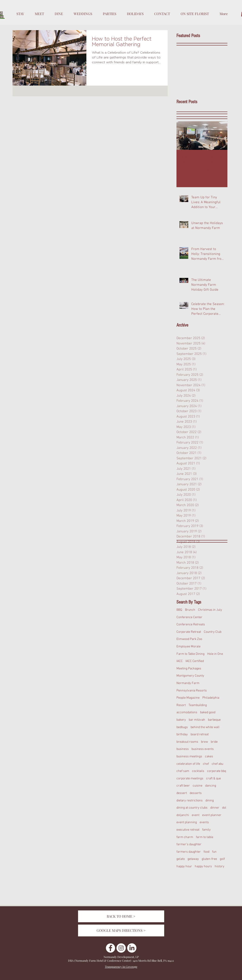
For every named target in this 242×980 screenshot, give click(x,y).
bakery (181, 720)
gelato (181, 859)
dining (210, 801)
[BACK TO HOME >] (121, 916)
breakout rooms (187, 742)
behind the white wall (205, 727)
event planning (187, 822)
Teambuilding (198, 705)
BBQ (179, 610)
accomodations (187, 712)
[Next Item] (220, 136)
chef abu (217, 764)
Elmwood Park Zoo (189, 639)
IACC (180, 661)
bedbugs (182, 727)
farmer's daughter (189, 844)
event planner (212, 815)
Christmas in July (210, 610)
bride (214, 742)
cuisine (198, 786)
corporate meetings (190, 779)
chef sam (183, 771)
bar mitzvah (197, 720)
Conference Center (189, 617)
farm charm (185, 837)
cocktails (198, 771)
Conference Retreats (191, 625)
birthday (182, 734)
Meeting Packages (189, 669)
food (206, 852)
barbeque (214, 720)
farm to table (205, 837)
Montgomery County (190, 676)
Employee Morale (189, 647)
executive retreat (188, 830)
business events (203, 749)
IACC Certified (195, 661)
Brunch (190, 610)
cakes (209, 757)
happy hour (184, 866)
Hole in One (215, 654)
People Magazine (188, 698)
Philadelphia (211, 698)
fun (214, 852)
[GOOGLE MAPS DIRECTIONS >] (121, 930)
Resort (181, 705)
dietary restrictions (190, 801)
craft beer (183, 786)
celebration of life (188, 764)
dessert (182, 793)
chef (206, 764)
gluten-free (209, 859)
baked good (208, 712)
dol (224, 808)
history (220, 866)
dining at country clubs (192, 808)
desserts (196, 793)
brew (204, 742)
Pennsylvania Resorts (192, 691)
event (196, 815)
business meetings (189, 757)
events (204, 822)
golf (222, 859)
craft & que (214, 779)
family (206, 830)
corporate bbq (217, 771)
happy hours (203, 866)
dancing (211, 786)
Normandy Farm (188, 683)
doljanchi (183, 815)
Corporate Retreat (189, 632)
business (183, 749)
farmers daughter (189, 852)
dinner (215, 808)
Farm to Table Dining (190, 654)
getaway (193, 859)
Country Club (213, 632)
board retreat (200, 734)
